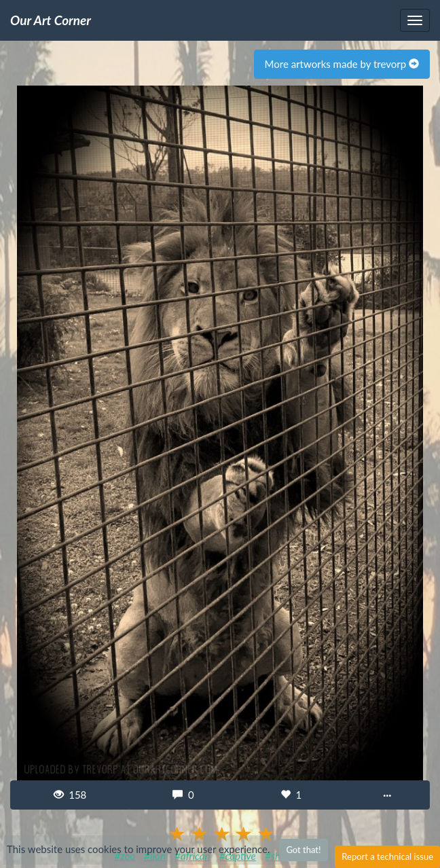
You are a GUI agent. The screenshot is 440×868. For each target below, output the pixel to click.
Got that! (303, 850)
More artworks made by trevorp (342, 64)
